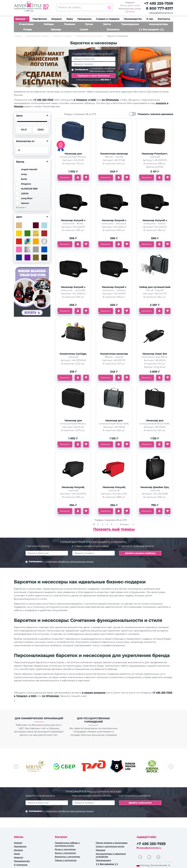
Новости (18, 857)
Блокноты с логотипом (67, 857)
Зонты (107, 24)
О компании (21, 865)
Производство (133, 19)
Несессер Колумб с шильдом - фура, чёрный (73, 224)
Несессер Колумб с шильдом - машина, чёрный (114, 224)
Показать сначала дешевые (155, 114)
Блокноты (113, 29)
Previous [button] (16, 767)
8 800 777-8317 (159, 8)
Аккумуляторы (159, 24)
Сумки (84, 29)
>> (133, 524)
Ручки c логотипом (65, 849)
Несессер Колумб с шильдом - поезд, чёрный (155, 224)
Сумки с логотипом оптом (110, 846)
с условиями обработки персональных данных (102, 69)
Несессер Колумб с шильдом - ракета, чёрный (114, 290)
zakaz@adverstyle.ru (161, 13)
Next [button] (171, 767)
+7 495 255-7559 (159, 3)
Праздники (84, 19)
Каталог (22, 19)
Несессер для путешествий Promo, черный (73, 424)
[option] (35, 766)
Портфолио (40, 19)
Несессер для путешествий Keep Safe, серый (114, 424)
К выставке (26, 24)
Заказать (65, 177)
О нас (150, 19)
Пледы (28, 29)
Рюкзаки (70, 24)
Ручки (89, 24)
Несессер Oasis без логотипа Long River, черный (155, 357)
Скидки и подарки (108, 19)
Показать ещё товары (114, 529)
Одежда (56, 29)
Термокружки (130, 24)
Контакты (164, 19)
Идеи (70, 19)
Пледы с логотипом (66, 860)
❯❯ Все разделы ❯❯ (151, 29)
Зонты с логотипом (65, 853)
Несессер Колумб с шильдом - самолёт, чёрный (73, 290)
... (116, 524)
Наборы (49, 24)
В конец (125, 524)
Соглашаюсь (93, 69)
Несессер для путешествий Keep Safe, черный (155, 424)
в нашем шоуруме (94, 693)
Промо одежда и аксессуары (112, 843)
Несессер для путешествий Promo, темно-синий (73, 157)
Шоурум (57, 19)
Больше (20, 207)
